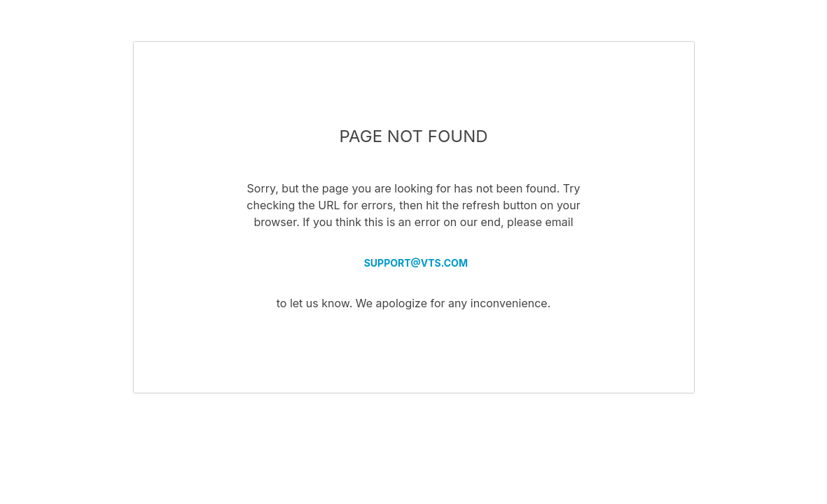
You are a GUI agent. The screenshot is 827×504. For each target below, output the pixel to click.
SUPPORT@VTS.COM (413, 263)
